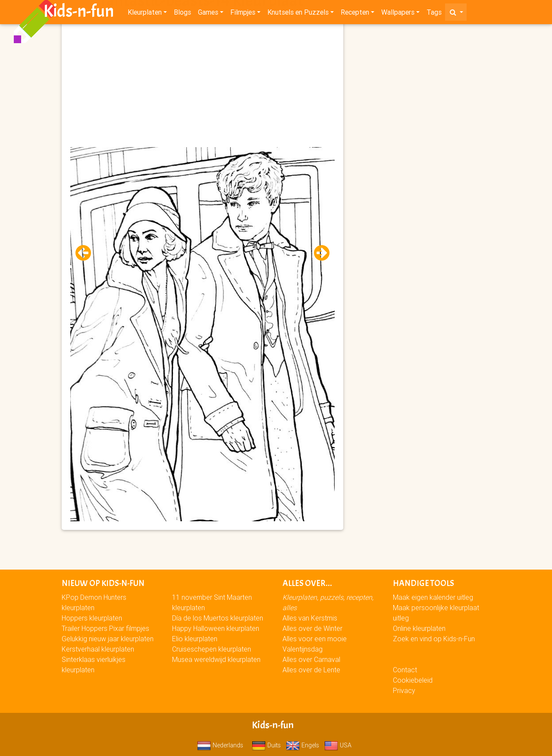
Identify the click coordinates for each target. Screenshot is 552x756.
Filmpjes (243, 14)
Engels (303, 745)
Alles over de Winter (312, 628)
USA (338, 745)
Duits (266, 745)
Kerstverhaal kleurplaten (98, 649)
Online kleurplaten (419, 628)
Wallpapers (398, 14)
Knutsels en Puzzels (298, 14)
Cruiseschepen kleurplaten (212, 649)
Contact (405, 670)
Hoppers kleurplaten (92, 618)
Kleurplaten (145, 14)
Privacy (404, 690)
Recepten (355, 14)
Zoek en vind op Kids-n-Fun (434, 639)
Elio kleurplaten (195, 639)
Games (208, 14)
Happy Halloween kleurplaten (216, 628)
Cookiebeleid (413, 680)
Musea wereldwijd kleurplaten (216, 659)
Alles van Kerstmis (310, 618)
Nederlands (220, 745)
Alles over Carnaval (311, 659)
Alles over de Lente (311, 670)
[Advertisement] (202, 87)
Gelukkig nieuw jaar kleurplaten (108, 639)
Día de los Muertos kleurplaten (218, 618)
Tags (434, 14)
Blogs (182, 14)
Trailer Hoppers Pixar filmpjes (105, 628)
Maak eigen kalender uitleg (433, 597)
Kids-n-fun (79, 13)
